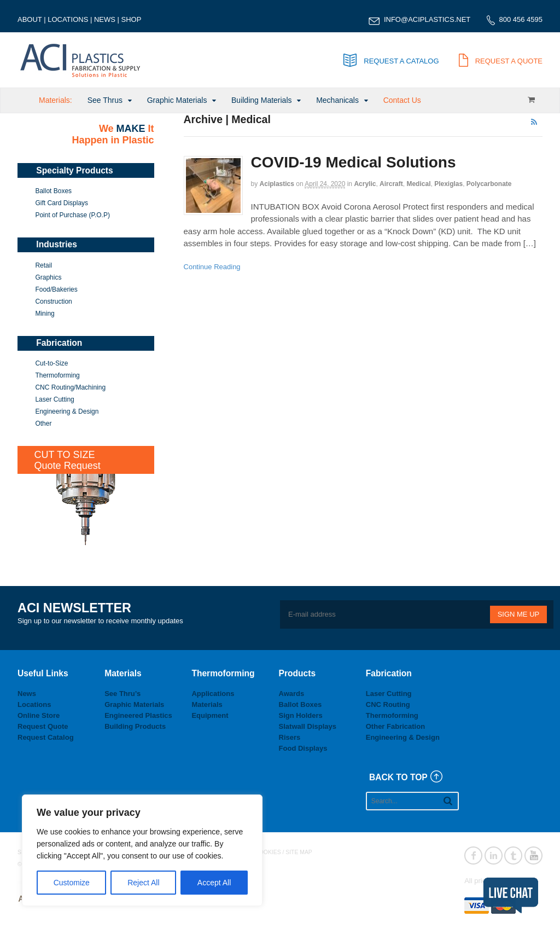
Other (43, 424)
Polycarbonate (489, 184)
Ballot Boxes (53, 191)
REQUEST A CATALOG (391, 61)
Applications (213, 694)
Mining (45, 314)
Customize (72, 883)
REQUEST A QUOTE (501, 61)
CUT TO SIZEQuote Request (68, 460)
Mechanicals (337, 100)
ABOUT (30, 19)
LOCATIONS (68, 19)
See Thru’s (122, 694)
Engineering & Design (67, 411)
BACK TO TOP (398, 777)
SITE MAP (299, 852)
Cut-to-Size (51, 363)
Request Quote (43, 726)
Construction (53, 301)
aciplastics (277, 184)
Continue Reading (212, 267)
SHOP (132, 19)
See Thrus (105, 100)
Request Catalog (46, 737)
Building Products (135, 726)
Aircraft (391, 184)
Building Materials (262, 100)
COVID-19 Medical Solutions (354, 162)
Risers (290, 737)
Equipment (210, 715)
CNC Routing (388, 704)
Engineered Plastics (138, 715)
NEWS (105, 19)
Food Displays (303, 748)
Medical (418, 184)
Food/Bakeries (56, 289)
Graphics (48, 277)
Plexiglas (448, 184)
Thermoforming (57, 375)
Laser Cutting (54, 399)
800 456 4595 (521, 19)
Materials (207, 704)
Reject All (143, 883)
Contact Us (402, 100)
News (27, 694)
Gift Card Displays (62, 203)
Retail (43, 265)
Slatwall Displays (308, 726)
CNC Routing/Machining (70, 387)
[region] (142, 850)
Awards (292, 694)
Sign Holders (301, 715)
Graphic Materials (177, 100)
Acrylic (365, 184)
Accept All (214, 883)
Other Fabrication (395, 726)
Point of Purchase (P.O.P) (72, 215)
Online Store (39, 715)
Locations (34, 704)
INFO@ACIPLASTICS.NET (427, 19)
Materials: (56, 100)
